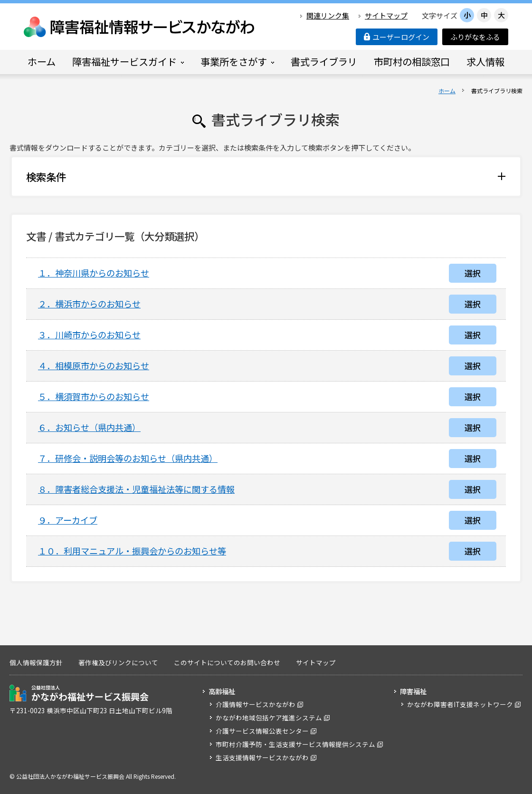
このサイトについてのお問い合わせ (227, 662)
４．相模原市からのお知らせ (94, 365)
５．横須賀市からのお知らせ (94, 396)
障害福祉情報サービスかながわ (140, 27)
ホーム (447, 91)
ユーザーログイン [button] (397, 37)
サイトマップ (386, 15)
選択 (473, 273)
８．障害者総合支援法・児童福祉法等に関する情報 (136, 489)
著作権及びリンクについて (118, 662)
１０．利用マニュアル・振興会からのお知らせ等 (132, 551)
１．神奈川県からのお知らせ (94, 273)
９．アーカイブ (68, 520)
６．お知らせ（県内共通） (89, 427)
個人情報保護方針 (36, 662)
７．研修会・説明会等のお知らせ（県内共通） (128, 458)
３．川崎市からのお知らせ (89, 335)
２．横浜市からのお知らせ (89, 304)
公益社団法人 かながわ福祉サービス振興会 (79, 693)
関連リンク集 (328, 15)
